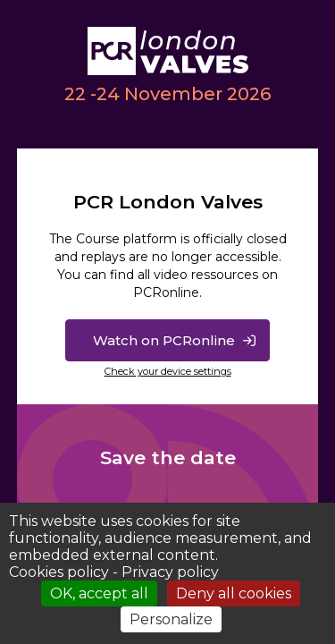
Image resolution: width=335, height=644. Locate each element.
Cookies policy (59, 572)
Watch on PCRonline (164, 340)
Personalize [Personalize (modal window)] (171, 619)
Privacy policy (170, 572)
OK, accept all (99, 593)
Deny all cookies (234, 593)
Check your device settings (168, 371)
